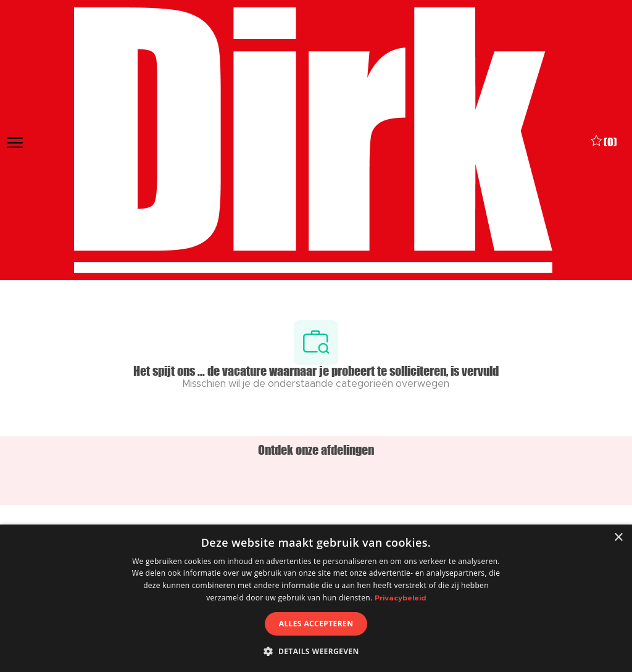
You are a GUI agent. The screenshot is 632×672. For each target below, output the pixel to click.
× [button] (618, 538)
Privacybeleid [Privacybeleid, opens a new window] (400, 598)
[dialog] (316, 598)
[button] (316, 651)
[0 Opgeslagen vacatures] (604, 141)
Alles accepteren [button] (316, 624)
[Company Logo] (313, 140)
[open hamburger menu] (15, 141)
